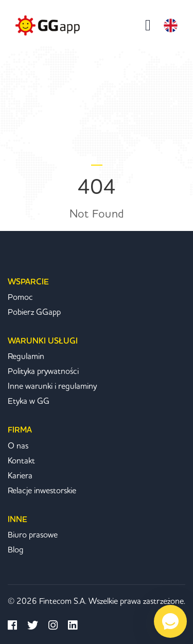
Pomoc (20, 297)
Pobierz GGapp (34, 312)
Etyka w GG (29, 401)
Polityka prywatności (43, 371)
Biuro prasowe (33, 535)
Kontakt (21, 461)
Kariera (20, 476)
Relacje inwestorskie (42, 491)
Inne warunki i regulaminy (52, 386)
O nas (18, 446)
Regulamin (26, 356)
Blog (16, 550)
